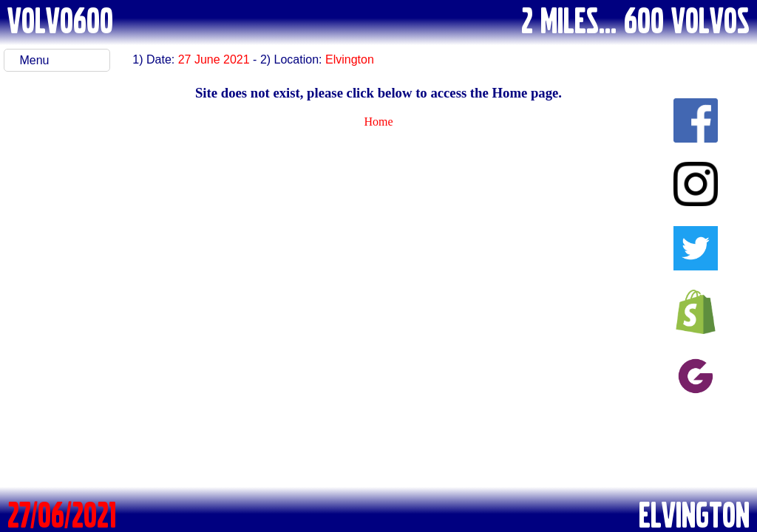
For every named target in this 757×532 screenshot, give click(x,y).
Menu (34, 60)
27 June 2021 (214, 59)
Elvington (350, 59)
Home (378, 122)
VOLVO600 (60, 19)
